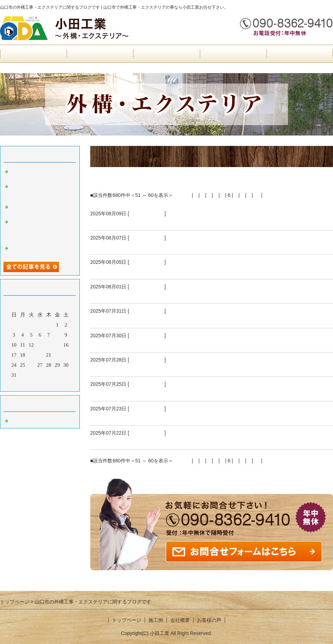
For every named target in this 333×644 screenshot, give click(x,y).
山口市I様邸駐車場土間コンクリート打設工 (151, 393)
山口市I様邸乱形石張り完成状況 (135, 417)
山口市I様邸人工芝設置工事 (129, 271)
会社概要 (100, 54)
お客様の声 (167, 54)
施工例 (233, 54)
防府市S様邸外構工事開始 (126, 344)
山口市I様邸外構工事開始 (126, 441)
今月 (40, 384)
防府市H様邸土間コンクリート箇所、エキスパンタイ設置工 (42, 191)
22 (57, 355)
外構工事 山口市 (147, 214)
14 (49, 345)
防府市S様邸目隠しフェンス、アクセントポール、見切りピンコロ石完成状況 (198, 295)
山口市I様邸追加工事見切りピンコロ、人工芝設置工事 (166, 320)
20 (40, 355)
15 (57, 345)
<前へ (184, 195)
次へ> (270, 195)
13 (40, 345)
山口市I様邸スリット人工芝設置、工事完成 (151, 368)
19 (31, 355)
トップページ (33, 54)
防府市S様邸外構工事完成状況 (133, 222)
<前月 (27, 384)
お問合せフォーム (300, 54)
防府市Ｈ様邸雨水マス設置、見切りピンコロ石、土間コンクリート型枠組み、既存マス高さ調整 (42, 229)
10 (257, 195)
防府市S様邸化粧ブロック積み (133, 246)
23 (66, 355)
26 (31, 365)
